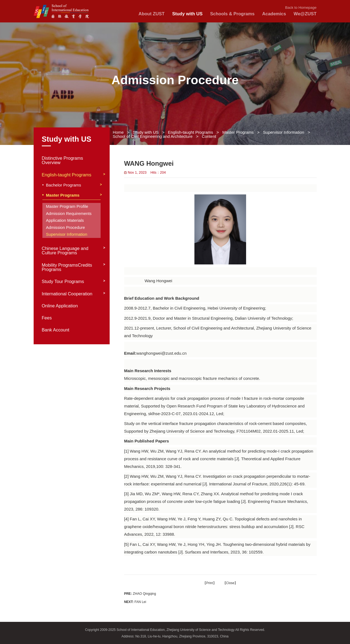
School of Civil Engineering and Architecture (153, 136)
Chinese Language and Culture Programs (65, 251)
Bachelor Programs (63, 185)
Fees (47, 318)
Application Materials (65, 220)
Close (230, 583)
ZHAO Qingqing (140, 594)
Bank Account (56, 330)
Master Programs (238, 132)
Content (209, 136)
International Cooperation (67, 294)
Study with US (146, 132)
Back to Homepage (301, 8)
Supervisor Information (284, 132)
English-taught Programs (190, 132)
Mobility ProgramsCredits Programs (67, 267)
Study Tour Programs (63, 282)
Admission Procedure (65, 227)
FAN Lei (135, 602)
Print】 (211, 583)
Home (118, 132)
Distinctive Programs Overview (62, 161)
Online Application (60, 306)
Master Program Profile (67, 206)
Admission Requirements (69, 213)
